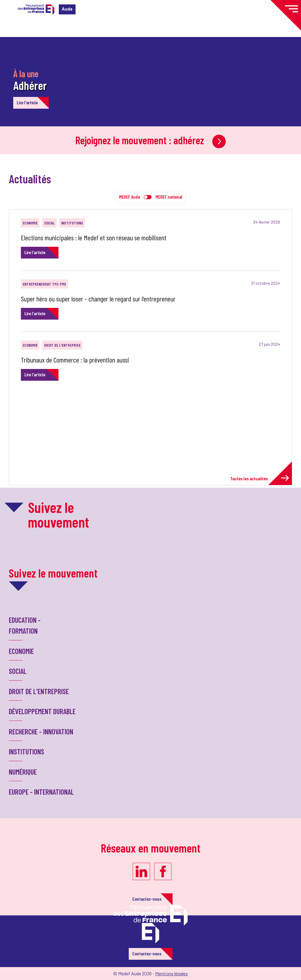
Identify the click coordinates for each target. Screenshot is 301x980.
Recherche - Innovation (41, 731)
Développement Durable (42, 711)
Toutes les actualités (260, 478)
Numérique (23, 772)
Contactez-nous (147, 899)
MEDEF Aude (129, 197)
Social (49, 223)
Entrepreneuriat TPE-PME (44, 284)
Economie (30, 223)
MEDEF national (169, 197)
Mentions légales (172, 973)
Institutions (72, 223)
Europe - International (41, 792)
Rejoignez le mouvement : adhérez (150, 140)
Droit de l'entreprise (62, 345)
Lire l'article (27, 102)
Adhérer (30, 85)
